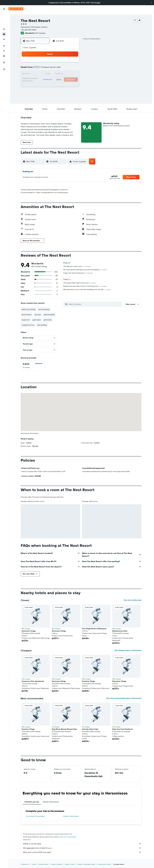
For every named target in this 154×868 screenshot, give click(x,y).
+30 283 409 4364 (28, 30)
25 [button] (50, 85)
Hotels (34, 864)
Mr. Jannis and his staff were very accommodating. (85, 270)
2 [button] (39, 68)
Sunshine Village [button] (88, 681)
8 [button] (73, 68)
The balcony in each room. (77, 266)
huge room (26, 320)
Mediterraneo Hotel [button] (120, 631)
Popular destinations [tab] (51, 802)
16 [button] (39, 80)
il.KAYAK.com (25, 864)
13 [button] (62, 74)
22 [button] (73, 80)
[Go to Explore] (4, 33)
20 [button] (62, 80)
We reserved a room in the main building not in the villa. (87, 289)
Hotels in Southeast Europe (86, 864)
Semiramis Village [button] (59, 631)
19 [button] (56, 80)
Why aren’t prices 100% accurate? (82, 852)
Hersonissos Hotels (104, 864)
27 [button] (62, 85)
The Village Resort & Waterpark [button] (94, 629)
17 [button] (45, 80)
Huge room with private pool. (78, 273)
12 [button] (56, 74)
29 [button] (73, 85)
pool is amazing (44, 309)
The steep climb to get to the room (80, 283)
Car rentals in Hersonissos (35, 816)
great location (27, 315)
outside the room (28, 325)
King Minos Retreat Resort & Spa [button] (64, 729)
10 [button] (45, 74)
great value (37, 320)
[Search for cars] (4, 26)
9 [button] (39, 74)
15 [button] (73, 74)
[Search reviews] (95, 304)
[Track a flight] (4, 38)
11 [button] (50, 74)
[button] (151, 3)
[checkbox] (33, 366)
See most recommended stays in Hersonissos (124, 698)
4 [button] (50, 68)
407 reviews (40, 33)
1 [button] (73, 63)
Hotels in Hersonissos (71, 816)
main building (42, 325)
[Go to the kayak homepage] (16, 9)
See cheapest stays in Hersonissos (128, 650)
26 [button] (56, 85)
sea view (38, 315)
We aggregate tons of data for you (82, 848)
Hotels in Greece (56, 864)
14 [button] (67, 74)
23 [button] (39, 85)
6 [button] (62, 68)
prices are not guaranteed (68, 837)
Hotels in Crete (70, 864)
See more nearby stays (133, 600)
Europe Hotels (44, 864)
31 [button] (45, 91)
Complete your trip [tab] (32, 802)
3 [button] (45, 68)
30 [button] (39, 91)
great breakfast (49, 315)
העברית (98, 3)
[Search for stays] (4, 21)
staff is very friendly (29, 309)
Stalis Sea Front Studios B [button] (122, 729)
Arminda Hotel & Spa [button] (90, 729)
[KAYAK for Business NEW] (4, 43)
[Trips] (4, 49)
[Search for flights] (4, 16)
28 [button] (67, 85)
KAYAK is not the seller (82, 844)
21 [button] (67, 80)
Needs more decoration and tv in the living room (85, 286)
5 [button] (56, 68)
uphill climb (48, 320)
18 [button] (50, 80)
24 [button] (45, 85)
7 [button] (67, 68)
